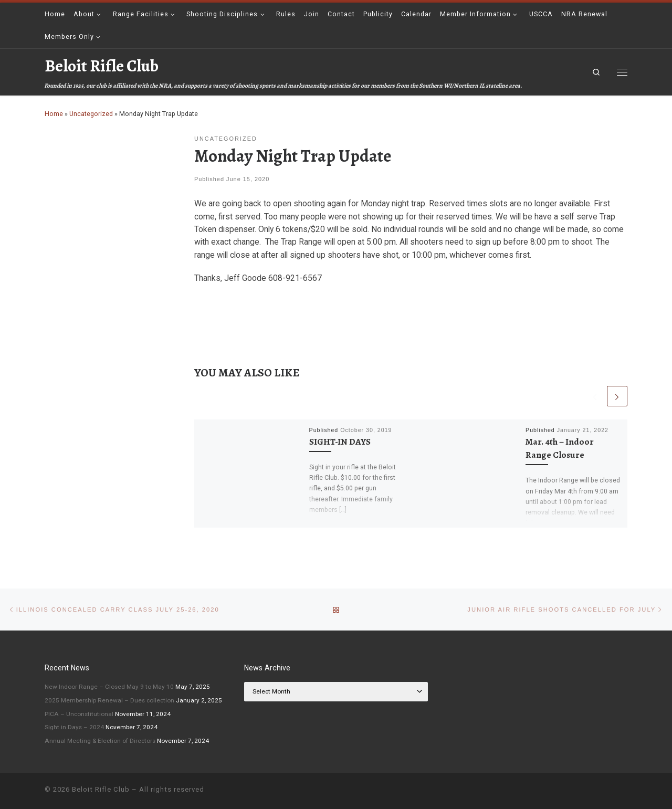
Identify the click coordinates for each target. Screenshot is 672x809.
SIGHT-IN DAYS (340, 442)
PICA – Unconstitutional (79, 714)
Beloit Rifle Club (101, 789)
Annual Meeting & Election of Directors (100, 741)
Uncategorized (91, 114)
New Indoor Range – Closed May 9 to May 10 (109, 687)
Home (54, 114)
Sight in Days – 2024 (74, 727)
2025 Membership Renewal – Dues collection (109, 700)
